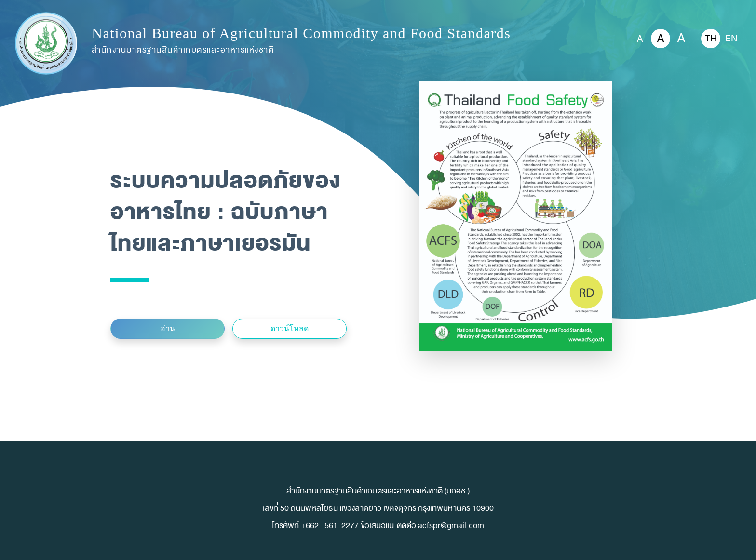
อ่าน (168, 328)
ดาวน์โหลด (290, 328)
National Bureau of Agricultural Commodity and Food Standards (301, 41)
